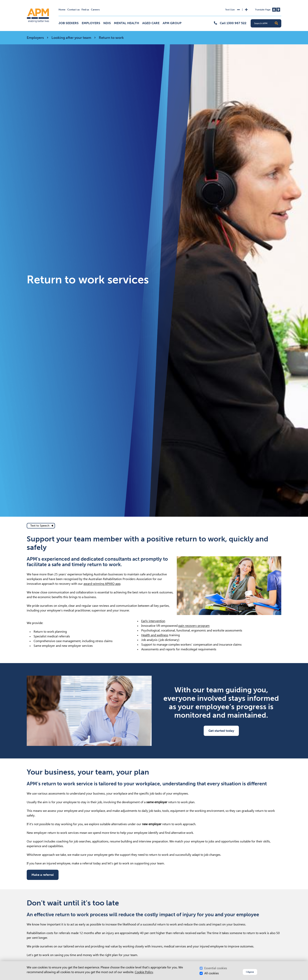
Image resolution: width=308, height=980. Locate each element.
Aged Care (151, 23)
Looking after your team (71, 38)
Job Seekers (69, 23)
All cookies (212, 973)
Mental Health (126, 23)
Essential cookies (216, 968)
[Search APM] (268, 23)
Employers (91, 23)
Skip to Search (26, 2)
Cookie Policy (144, 972)
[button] (276, 23)
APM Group (172, 23)
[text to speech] (41, 526)
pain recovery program (194, 626)
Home (62, 10)
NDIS (107, 23)
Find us (85, 10)
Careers (95, 10)
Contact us (73, 10)
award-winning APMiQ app (102, 584)
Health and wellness (155, 635)
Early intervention (153, 621)
